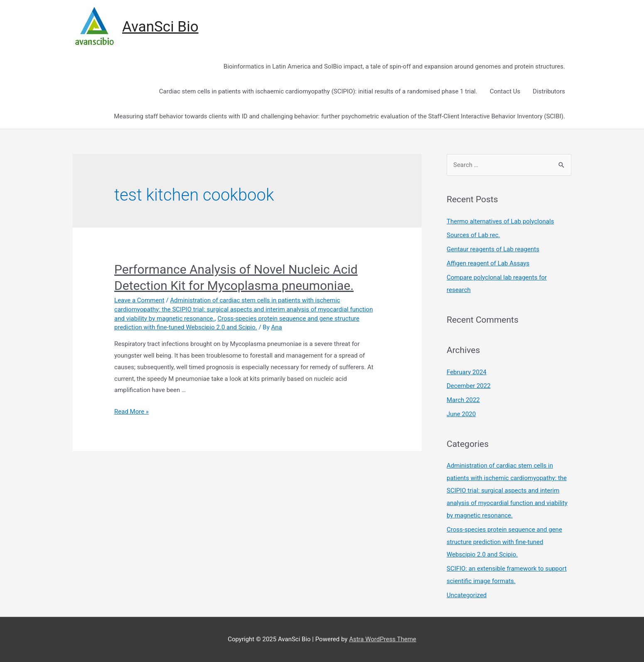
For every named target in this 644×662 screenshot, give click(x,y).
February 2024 (467, 372)
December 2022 (469, 386)
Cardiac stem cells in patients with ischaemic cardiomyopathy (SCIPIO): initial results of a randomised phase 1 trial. (318, 91)
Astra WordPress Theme (383, 639)
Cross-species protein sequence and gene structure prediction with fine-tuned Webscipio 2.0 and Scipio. (504, 542)
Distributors (549, 91)
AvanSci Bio (160, 27)
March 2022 (463, 400)
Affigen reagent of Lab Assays (488, 263)
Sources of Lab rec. (473, 235)
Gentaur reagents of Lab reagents (493, 249)
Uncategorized (467, 595)
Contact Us (505, 91)
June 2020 (461, 414)
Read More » (132, 412)
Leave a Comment (139, 300)
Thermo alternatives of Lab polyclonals (500, 221)
